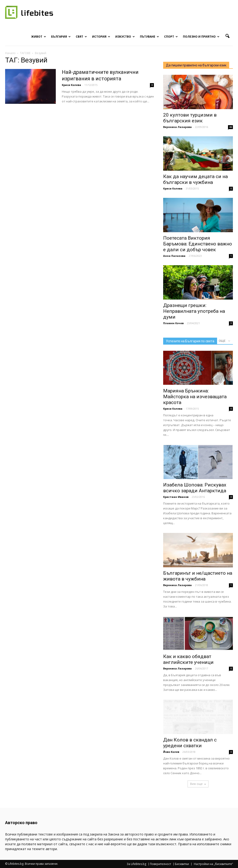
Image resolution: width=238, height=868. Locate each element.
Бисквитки (182, 864)
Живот (39, 37)
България (61, 37)
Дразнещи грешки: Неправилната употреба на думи (194, 311)
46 (231, 127)
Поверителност (160, 864)
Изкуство (125, 37)
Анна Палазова (174, 256)
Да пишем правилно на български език (196, 65)
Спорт (171, 37)
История (101, 37)
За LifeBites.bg (136, 864)
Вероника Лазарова (177, 127)
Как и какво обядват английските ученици (188, 659)
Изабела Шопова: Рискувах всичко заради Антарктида (195, 488)
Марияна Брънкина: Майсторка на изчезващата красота (195, 397)
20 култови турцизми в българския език (190, 118)
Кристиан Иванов (176, 497)
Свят (81, 37)
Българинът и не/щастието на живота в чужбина (198, 576)
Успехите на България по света (190, 341)
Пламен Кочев (173, 323)
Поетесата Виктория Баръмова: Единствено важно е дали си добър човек (198, 244)
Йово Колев (171, 752)
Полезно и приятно (201, 37)
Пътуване (149, 37)
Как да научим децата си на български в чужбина (195, 179)
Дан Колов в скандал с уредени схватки (190, 743)
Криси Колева (71, 85)
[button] (227, 36)
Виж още (198, 784)
